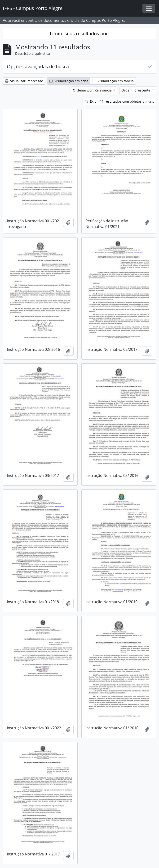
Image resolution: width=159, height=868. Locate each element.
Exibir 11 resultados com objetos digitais (119, 101)
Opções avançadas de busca (38, 66)
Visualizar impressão (24, 81)
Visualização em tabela (113, 81)
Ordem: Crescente (136, 90)
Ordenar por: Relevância (93, 90)
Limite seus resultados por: (79, 34)
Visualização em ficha (69, 81)
